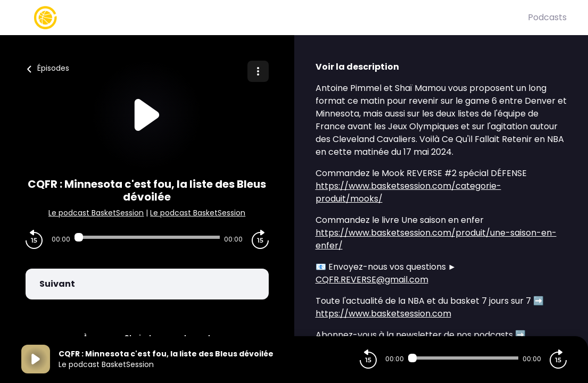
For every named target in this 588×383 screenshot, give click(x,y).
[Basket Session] (275, 18)
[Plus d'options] (258, 71)
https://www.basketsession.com (383, 314)
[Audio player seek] (147, 237)
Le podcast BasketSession (96, 213)
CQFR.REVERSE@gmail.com (372, 280)
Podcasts (547, 17)
